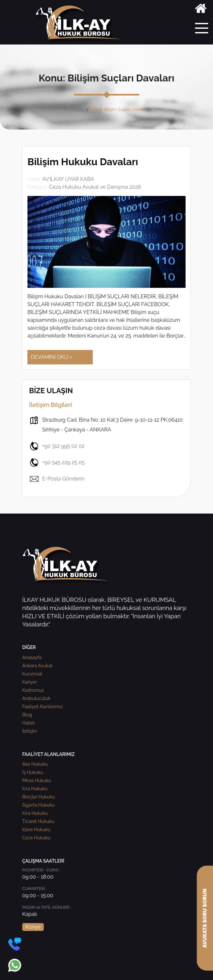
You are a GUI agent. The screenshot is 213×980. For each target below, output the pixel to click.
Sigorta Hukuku (38, 805)
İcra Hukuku (35, 789)
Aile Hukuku (35, 764)
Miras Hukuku (37, 780)
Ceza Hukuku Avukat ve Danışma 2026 (95, 187)
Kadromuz (33, 690)
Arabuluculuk (36, 698)
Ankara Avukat (37, 666)
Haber (29, 723)
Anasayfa (74, 109)
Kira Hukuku (35, 813)
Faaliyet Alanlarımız (42, 707)
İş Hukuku (33, 772)
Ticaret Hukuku (38, 821)
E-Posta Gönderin (57, 479)
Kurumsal (32, 674)
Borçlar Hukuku (39, 797)
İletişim (30, 731)
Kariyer (30, 682)
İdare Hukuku (36, 830)
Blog (27, 715)
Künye (33, 927)
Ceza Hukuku (36, 838)
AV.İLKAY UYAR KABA (68, 179)
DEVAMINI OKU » (52, 357)
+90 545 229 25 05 (57, 463)
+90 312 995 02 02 (57, 446)
